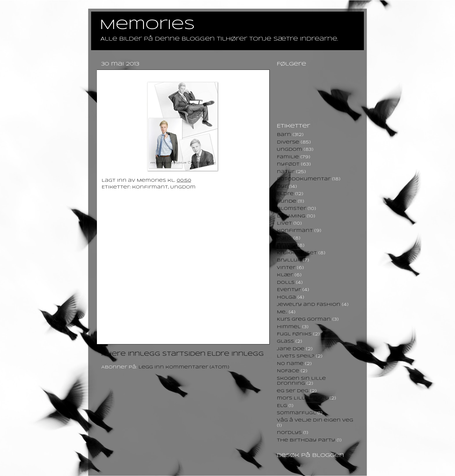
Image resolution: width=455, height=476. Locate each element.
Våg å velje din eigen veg (315, 420)
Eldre (285, 194)
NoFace (288, 371)
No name (290, 364)
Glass (285, 341)
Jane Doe (291, 349)
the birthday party (306, 440)
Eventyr (289, 290)
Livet (284, 224)
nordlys (289, 433)
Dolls (286, 283)
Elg (282, 406)
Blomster (291, 209)
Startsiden (184, 354)
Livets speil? (296, 356)
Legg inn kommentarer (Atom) (184, 367)
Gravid (286, 246)
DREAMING (291, 216)
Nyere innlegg (131, 354)
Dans (284, 238)
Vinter (286, 268)
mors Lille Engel (302, 398)
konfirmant (150, 187)
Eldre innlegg (235, 354)
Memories (147, 25)
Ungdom (183, 187)
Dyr (282, 187)
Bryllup (289, 260)
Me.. (282, 312)
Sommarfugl (296, 413)
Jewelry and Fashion (309, 305)
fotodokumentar (304, 179)
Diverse (288, 142)
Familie (288, 157)
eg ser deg (293, 391)
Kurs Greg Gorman (304, 319)
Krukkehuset (297, 253)
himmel (289, 327)
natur (286, 172)
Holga (286, 297)
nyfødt (288, 164)
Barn (284, 135)
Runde (287, 201)
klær (285, 275)
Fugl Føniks (294, 334)
